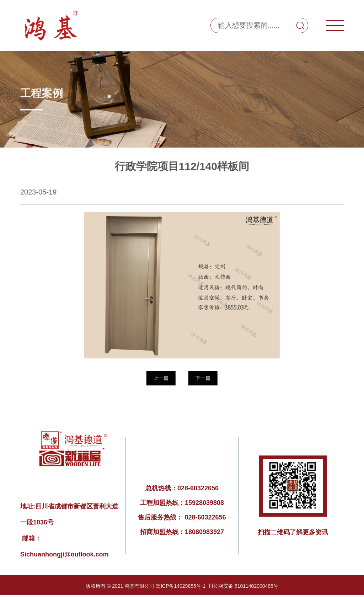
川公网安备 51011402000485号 (243, 586)
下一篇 (203, 378)
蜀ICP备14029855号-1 (181, 586)
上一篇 (161, 378)
